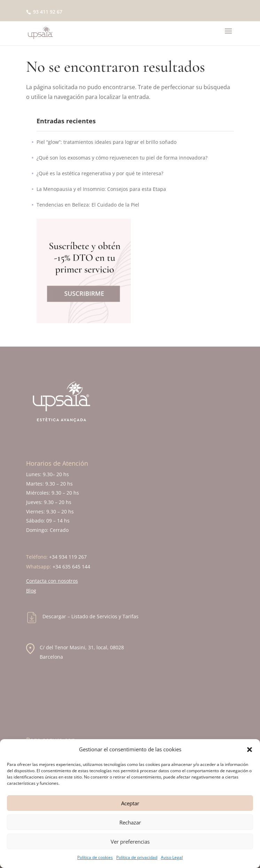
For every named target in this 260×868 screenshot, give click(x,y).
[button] (250, 750)
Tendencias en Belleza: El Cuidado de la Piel (88, 205)
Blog (31, 591)
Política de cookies (95, 857)
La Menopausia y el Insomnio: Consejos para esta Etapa (101, 189)
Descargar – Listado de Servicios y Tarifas (90, 616)
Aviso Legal (172, 857)
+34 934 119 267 (68, 557)
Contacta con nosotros (52, 581)
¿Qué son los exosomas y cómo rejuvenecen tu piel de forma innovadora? (122, 158)
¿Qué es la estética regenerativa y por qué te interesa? (100, 173)
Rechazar (130, 822)
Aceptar (130, 803)
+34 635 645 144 (71, 567)
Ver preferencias (130, 842)
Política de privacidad (137, 857)
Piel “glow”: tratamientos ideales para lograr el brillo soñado (107, 142)
